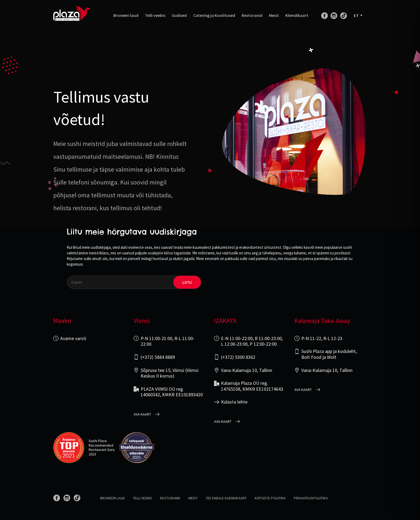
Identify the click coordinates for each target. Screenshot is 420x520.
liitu (187, 282)
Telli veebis (155, 15)
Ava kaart (142, 414)
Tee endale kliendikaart (226, 498)
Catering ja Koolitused (214, 15)
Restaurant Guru (102, 450)
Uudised (179, 15)
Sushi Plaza (98, 441)
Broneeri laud (126, 15)
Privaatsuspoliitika (311, 498)
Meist (274, 15)
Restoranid (252, 15)
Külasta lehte (234, 402)
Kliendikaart (297, 15)
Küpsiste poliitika (270, 498)
